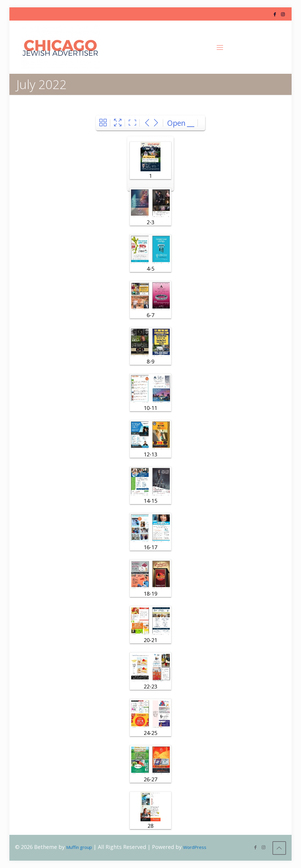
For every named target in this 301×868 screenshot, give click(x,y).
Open (176, 123)
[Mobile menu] (220, 47)
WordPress (195, 847)
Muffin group (79, 847)
